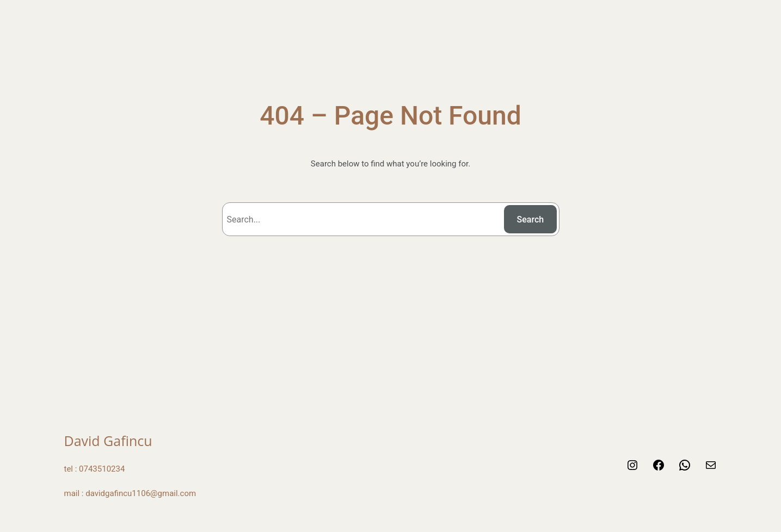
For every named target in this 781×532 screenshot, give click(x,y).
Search (531, 219)
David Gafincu (108, 441)
